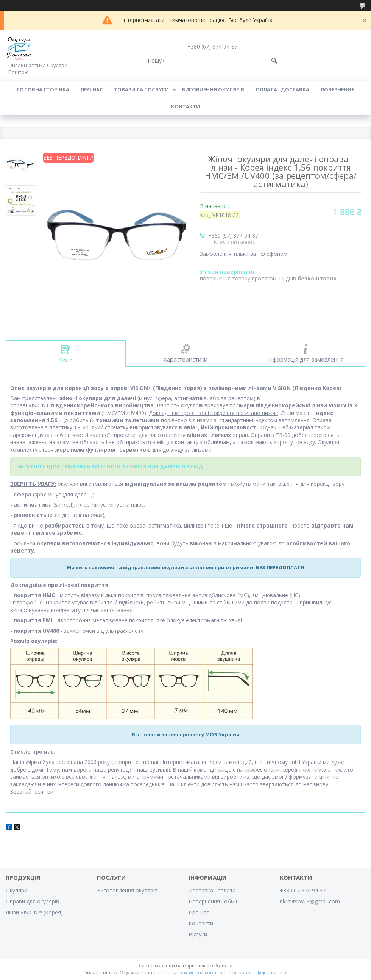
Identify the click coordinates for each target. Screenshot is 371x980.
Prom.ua (223, 966)
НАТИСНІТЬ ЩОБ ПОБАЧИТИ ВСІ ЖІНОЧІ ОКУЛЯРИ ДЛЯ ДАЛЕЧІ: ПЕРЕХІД (109, 467)
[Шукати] (274, 61)
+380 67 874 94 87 (303, 890)
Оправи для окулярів (32, 901)
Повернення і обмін (214, 901)
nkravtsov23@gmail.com (310, 901)
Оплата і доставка (282, 89)
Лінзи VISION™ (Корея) (34, 912)
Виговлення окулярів (213, 89)
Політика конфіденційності (258, 973)
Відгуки (198, 934)
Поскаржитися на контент (193, 973)
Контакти (185, 106)
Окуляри (16, 890)
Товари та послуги (141, 89)
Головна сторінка (43, 89)
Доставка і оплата (212, 890)
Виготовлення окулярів (127, 890)
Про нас (92, 89)
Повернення (338, 89)
